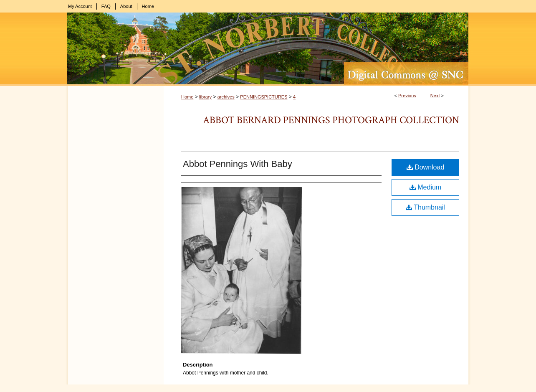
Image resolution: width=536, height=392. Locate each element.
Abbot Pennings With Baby (238, 164)
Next (435, 96)
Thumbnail (425, 207)
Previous (407, 96)
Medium (425, 187)
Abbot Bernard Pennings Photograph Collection (331, 120)
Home (187, 97)
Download (426, 167)
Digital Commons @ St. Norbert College (268, 49)
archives (226, 97)
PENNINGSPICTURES (264, 97)
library (205, 97)
